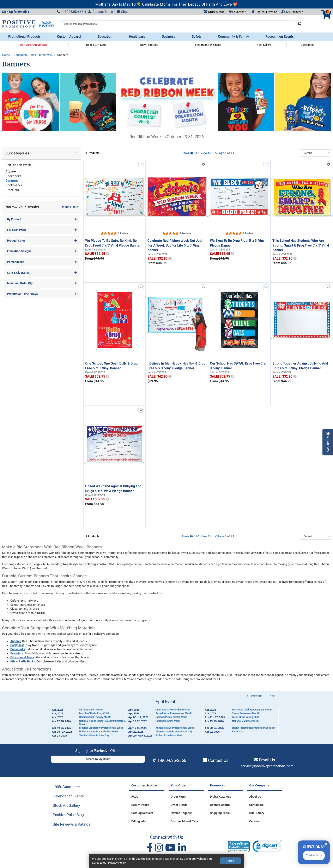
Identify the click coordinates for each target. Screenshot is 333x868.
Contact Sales (100, 12)
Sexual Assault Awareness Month (174, 713)
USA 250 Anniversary (34, 45)
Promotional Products (24, 37)
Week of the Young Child (246, 717)
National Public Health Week (171, 717)
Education (105, 37)
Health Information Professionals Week (254, 728)
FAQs (135, 797)
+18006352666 (70, 12)
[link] (267, 847)
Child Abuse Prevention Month (173, 710)
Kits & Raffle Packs (23, 661)
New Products (149, 45)
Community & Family (233, 37)
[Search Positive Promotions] (178, 24)
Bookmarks (14, 185)
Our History (257, 813)
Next (275, 696)
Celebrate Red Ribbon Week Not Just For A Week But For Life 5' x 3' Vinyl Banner (175, 245)
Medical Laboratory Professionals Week (101, 728)
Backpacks (13, 176)
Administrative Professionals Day (174, 732)
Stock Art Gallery (66, 805)
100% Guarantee (66, 787)
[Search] (299, 24)
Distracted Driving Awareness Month (252, 710)
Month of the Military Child (94, 713)
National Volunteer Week (246, 721)
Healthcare (137, 37)
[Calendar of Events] (166, 718)
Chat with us (314, 855)
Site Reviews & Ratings (71, 824)
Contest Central (220, 805)
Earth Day (237, 732)
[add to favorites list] (141, 164)
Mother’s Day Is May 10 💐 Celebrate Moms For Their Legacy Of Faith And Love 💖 (166, 4)
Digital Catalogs (220, 797)
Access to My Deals (98, 759)
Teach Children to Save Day (94, 736)
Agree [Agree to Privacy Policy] (230, 861)
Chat (122, 12)
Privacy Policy (117, 863)
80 (191, 153)
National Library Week (168, 721)
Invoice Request (181, 813)
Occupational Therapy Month (95, 717)
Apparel (11, 171)
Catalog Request (142, 813)
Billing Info (138, 821)
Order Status (179, 805)
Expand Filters (69, 207)
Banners (12, 181)
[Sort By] (315, 153)
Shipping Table (220, 813)
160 (197, 153)
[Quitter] (326, 843)
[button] (238, 12)
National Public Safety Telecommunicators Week (102, 723)
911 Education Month (91, 710)
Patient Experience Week (169, 736)
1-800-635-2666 (172, 760)
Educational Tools (22, 657)
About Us (255, 797)
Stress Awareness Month (246, 713)
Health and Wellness (208, 45)
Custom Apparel (69, 37)
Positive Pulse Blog (68, 815)
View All (206, 153)
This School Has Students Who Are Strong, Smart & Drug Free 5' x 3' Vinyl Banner (301, 245)
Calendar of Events (68, 796)
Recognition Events (280, 37)
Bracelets (12, 190)
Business (168, 37)
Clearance (307, 45)
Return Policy (140, 805)
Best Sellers (264, 45)
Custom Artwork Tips (184, 821)
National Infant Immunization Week (99, 732)
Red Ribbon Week (18, 165)
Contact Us (218, 760)
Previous (255, 696)
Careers (254, 821)
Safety (197, 37)
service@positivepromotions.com (267, 766)
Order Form (178, 797)
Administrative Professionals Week (175, 728)
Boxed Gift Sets (96, 45)
